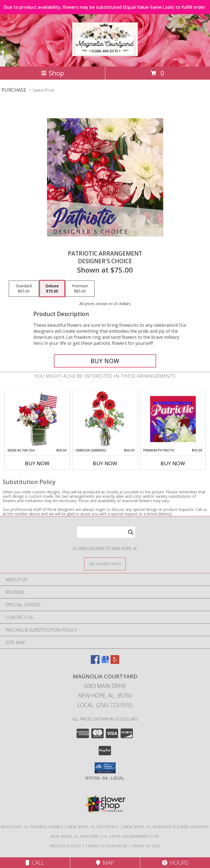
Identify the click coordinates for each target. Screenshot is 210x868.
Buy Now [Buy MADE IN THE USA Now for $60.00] (37, 463)
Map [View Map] (105, 863)
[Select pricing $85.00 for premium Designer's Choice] (80, 289)
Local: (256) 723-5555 (105, 705)
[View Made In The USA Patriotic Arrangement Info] (37, 419)
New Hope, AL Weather (75, 836)
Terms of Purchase (107, 846)
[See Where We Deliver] (105, 564)
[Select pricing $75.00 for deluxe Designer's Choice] (52, 289)
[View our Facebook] (95, 662)
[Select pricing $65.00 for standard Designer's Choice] (24, 289)
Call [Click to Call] (35, 863)
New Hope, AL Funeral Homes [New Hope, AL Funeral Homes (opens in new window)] (32, 827)
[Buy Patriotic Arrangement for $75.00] (105, 361)
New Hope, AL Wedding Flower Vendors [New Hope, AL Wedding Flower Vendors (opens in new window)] (166, 827)
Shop (52, 73)
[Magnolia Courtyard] (105, 53)
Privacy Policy (65, 846)
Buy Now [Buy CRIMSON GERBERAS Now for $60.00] (105, 463)
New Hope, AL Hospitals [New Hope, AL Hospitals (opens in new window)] (94, 827)
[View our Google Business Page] (105, 662)
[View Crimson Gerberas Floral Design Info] (105, 419)
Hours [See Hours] (175, 863)
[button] (105, 768)
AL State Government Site (131, 836)
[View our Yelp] (115, 662)
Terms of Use (146, 846)
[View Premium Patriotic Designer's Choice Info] (173, 419)
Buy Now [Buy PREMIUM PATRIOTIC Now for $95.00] (173, 463)
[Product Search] (106, 532)
